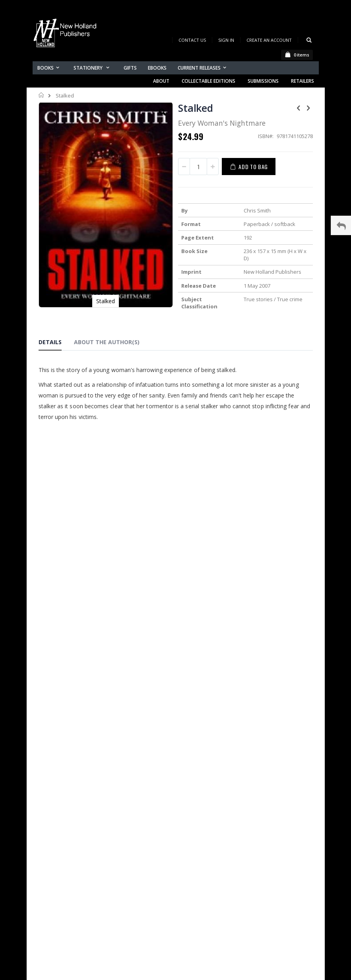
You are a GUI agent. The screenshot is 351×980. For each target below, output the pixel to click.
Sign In (226, 40)
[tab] (56, 343)
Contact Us (192, 40)
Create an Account (269, 40)
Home (42, 95)
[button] (163, 118)
